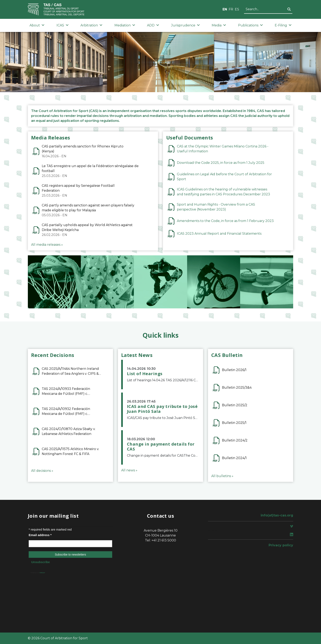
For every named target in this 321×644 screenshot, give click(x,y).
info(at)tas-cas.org (277, 515)
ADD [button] (153, 25)
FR (231, 9)
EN (225, 9)
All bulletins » (222, 476)
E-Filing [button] (283, 25)
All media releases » (47, 245)
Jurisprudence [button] (185, 25)
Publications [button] (250, 25)
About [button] (37, 25)
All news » (129, 470)
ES (237, 9)
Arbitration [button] (91, 25)
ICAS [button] (63, 25)
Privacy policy (281, 545)
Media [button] (219, 25)
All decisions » (42, 471)
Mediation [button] (125, 25)
